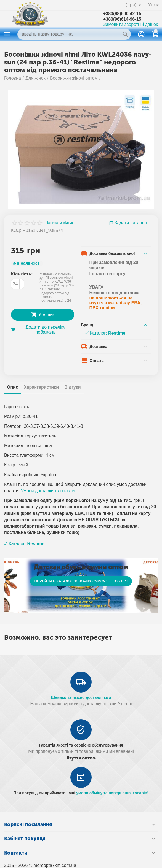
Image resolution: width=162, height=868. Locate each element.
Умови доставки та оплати (48, 491)
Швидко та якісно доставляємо (81, 697)
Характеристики (41, 387)
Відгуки (73, 387)
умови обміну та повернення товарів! (112, 793)
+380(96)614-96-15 (122, 19)
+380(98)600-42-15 (122, 14)
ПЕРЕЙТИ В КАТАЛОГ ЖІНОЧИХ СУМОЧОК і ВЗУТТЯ (81, 581)
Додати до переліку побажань (38, 330)
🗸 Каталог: (105, 333)
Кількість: (22, 274)
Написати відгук (59, 223)
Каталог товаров (7, 34)
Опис (13, 387)
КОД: (16, 230)
